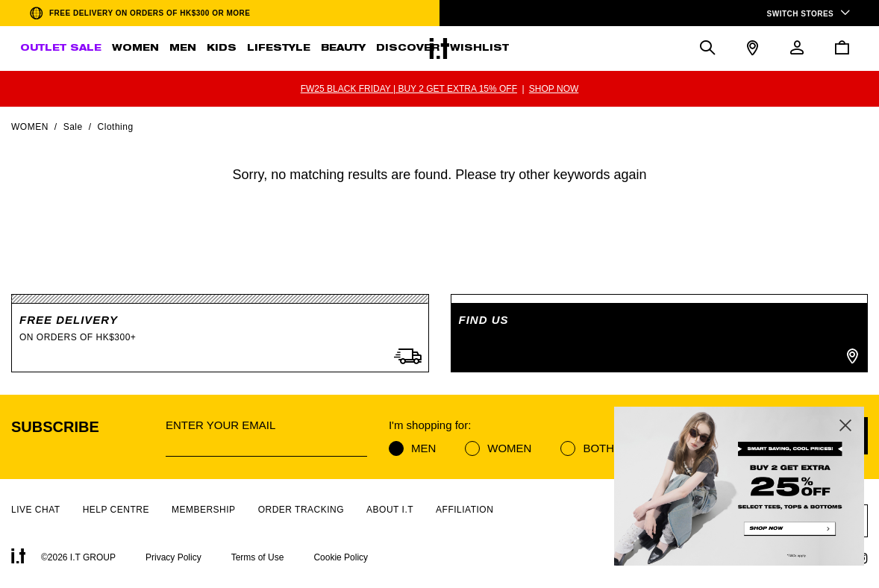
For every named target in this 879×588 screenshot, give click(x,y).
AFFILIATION (464, 510)
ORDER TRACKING (301, 510)
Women (30, 127)
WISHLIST (479, 49)
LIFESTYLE (279, 49)
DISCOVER (408, 49)
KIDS (222, 49)
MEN (183, 49)
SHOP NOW (554, 89)
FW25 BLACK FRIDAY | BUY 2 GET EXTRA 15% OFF (409, 89)
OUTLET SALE (61, 49)
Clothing (116, 127)
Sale (73, 127)
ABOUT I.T (390, 510)
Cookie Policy (341, 557)
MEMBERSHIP (204, 510)
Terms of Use (258, 557)
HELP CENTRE (116, 510)
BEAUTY (343, 49)
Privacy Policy (173, 557)
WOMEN (135, 49)
